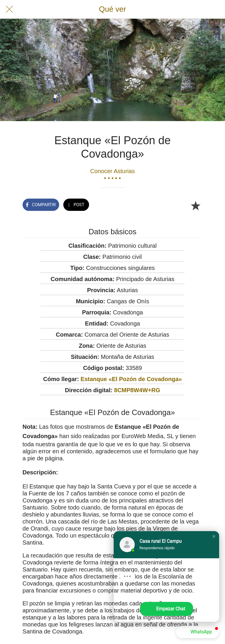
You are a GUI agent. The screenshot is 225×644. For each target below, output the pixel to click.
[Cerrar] (9, 9)
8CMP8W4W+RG (137, 390)
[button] (214, 536)
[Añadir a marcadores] (195, 205)
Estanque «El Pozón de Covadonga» (131, 379)
